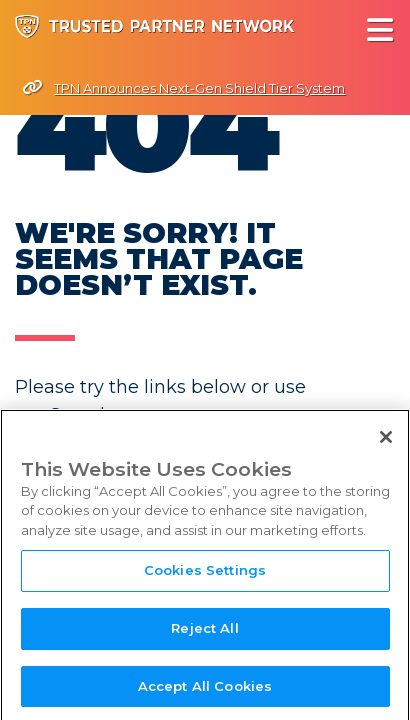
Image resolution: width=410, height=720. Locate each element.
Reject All (204, 633)
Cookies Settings (205, 575)
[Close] (386, 442)
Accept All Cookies (205, 691)
